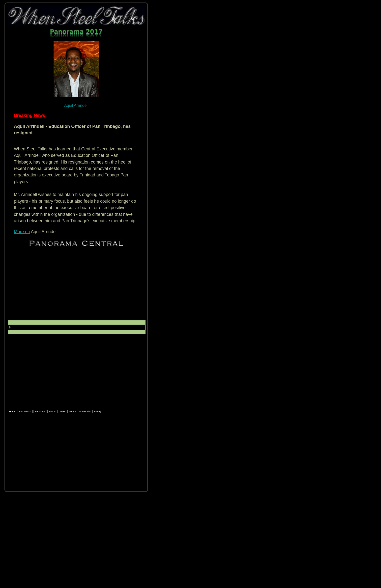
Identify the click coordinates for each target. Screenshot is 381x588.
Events (52, 411)
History (98, 411)
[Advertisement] (76, 285)
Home (12, 411)
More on (22, 232)
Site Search (25, 411)
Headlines (40, 411)
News (62, 411)
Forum (72, 411)
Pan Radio (85, 411)
